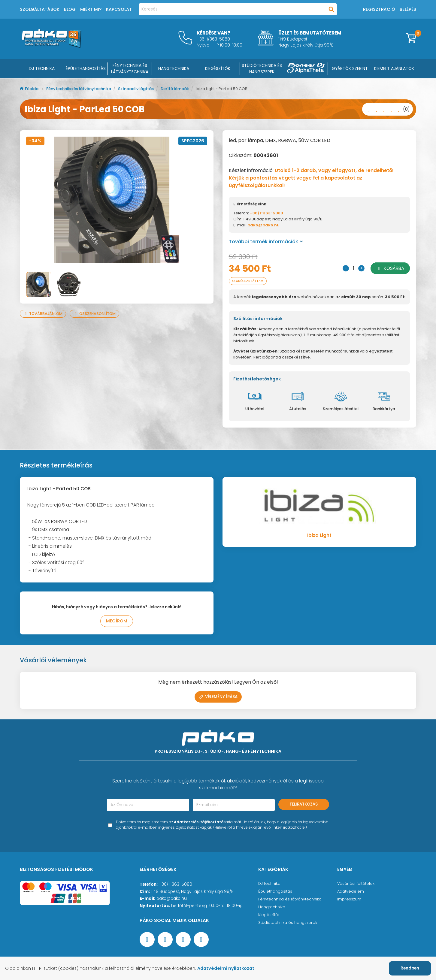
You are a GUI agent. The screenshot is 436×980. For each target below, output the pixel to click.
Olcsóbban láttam (251, 281)
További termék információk (266, 242)
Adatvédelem (351, 894)
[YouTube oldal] (165, 941)
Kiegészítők (269, 919)
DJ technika (270, 886)
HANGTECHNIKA (174, 68)
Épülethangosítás (276, 894)
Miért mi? (91, 9)
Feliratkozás (304, 806)
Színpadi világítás (147, 89)
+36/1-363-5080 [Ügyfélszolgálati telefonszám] (176, 886)
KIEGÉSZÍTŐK (218, 68)
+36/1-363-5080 (266, 213)
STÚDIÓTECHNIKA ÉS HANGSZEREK (262, 69)
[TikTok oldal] (201, 941)
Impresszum (350, 902)
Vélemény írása (218, 699)
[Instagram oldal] (183, 941)
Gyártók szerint (350, 68)
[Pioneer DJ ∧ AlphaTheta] (306, 69)
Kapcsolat (119, 9)
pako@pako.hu (263, 225)
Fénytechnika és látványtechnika (85, 89)
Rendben (410, 968)
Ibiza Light (319, 536)
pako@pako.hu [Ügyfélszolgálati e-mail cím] (172, 900)
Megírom (117, 623)
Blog (70, 9)
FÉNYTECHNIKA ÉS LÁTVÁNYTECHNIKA (130, 69)
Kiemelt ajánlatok (394, 68)
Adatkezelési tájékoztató (199, 824)
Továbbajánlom (44, 314)
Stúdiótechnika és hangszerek (289, 928)
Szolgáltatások (40, 9)
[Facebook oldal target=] (147, 941)
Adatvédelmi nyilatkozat (232, 968)
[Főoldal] (51, 46)
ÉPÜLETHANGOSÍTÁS (86, 68)
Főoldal (31, 89)
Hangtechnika (272, 911)
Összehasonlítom (98, 314)
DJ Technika (42, 68)
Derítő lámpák (189, 89)
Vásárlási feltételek (356, 886)
